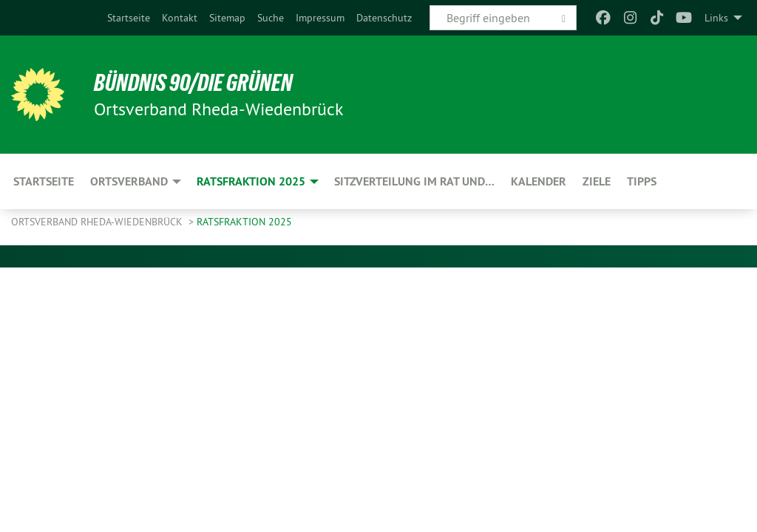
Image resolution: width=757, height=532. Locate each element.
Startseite (129, 18)
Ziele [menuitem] (597, 181)
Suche (271, 18)
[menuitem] (129, 18)
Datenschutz (384, 18)
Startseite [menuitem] (44, 181)
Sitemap (227, 18)
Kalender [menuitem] (539, 181)
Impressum (320, 18)
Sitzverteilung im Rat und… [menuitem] (414, 181)
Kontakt (180, 18)
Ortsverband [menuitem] (129, 181)
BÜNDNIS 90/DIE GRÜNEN (193, 83)
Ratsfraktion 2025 (244, 222)
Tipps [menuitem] (642, 181)
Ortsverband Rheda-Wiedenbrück (98, 222)
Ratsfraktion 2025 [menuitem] (251, 181)
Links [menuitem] (716, 18)
